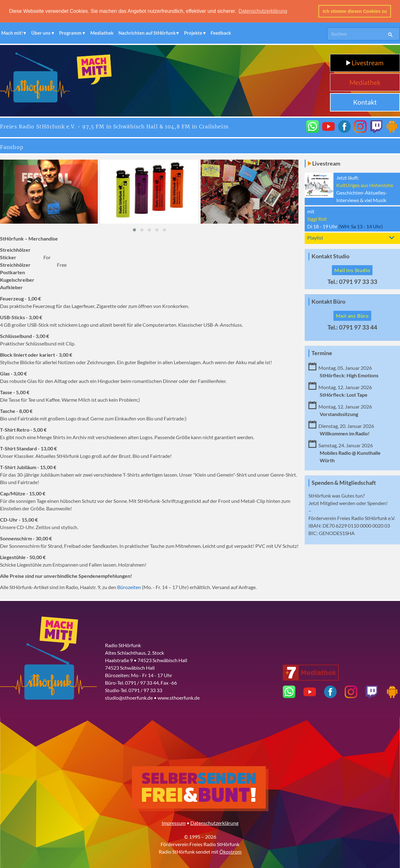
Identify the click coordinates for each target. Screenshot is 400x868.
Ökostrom (230, 851)
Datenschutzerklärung (214, 823)
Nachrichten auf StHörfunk (147, 32)
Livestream (365, 62)
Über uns (41, 32)
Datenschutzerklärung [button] (263, 11)
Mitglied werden (338, 502)
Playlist (315, 237)
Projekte (193, 32)
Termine (322, 353)
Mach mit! (12, 32)
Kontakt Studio (330, 256)
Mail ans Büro (352, 315)
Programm (70, 32)
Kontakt (365, 102)
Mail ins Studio (352, 270)
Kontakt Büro (328, 301)
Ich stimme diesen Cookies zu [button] (355, 11)
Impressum (174, 823)
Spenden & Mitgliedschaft (344, 482)
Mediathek (102, 32)
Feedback (221, 32)
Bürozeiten (129, 587)
